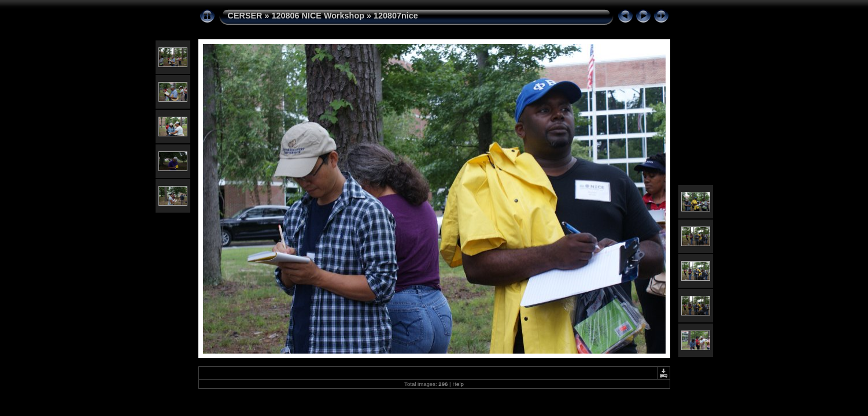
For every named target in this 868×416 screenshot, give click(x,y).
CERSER (245, 16)
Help (458, 384)
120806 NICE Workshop (318, 16)
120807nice (396, 16)
